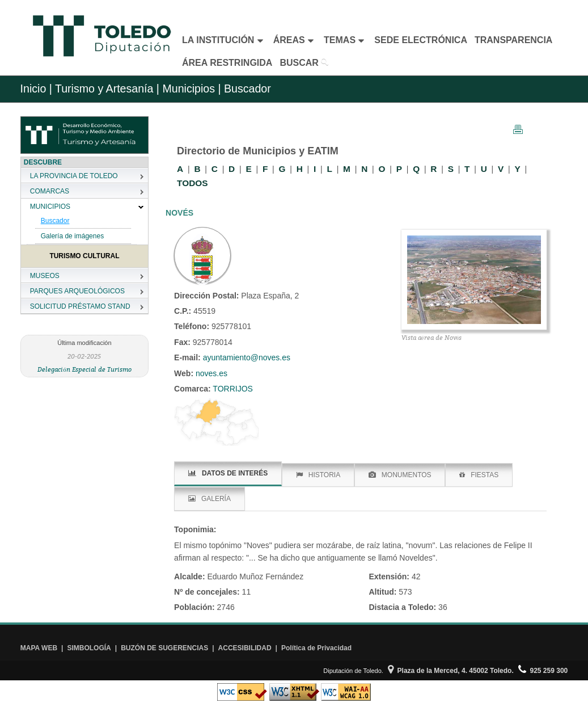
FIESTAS (479, 475)
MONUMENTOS (400, 475)
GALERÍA (210, 499)
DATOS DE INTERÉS (228, 473)
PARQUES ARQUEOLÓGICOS (77, 291)
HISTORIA (318, 475)
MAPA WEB (39, 648)
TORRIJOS (232, 389)
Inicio (33, 89)
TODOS (192, 183)
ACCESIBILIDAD (245, 648)
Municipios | (190, 89)
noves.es (210, 373)
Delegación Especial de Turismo (84, 369)
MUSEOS (45, 276)
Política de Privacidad (316, 648)
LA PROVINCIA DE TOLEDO (74, 176)
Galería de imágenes (72, 236)
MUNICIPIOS (50, 207)
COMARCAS (50, 191)
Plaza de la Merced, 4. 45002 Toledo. (451, 671)
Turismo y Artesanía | (107, 89)
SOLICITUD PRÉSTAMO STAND (80, 306)
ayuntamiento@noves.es (247, 357)
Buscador (55, 221)
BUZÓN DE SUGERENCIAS (164, 648)
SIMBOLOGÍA (89, 648)
